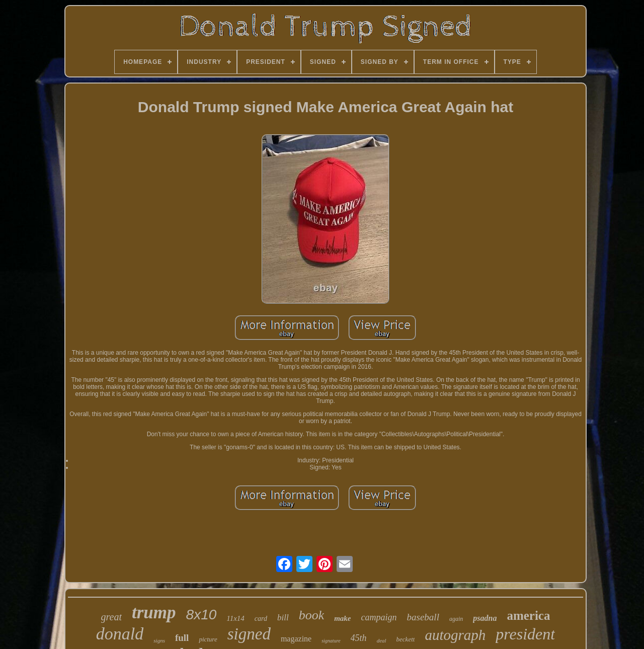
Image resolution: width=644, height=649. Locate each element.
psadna (485, 618)
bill (283, 618)
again (456, 619)
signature (331, 641)
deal (382, 640)
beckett (406, 639)
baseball (423, 617)
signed (249, 634)
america (528, 616)
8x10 (202, 615)
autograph (455, 635)
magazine (296, 639)
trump (154, 613)
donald (120, 634)
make (342, 618)
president (525, 634)
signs (159, 640)
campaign (379, 617)
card (261, 619)
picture (208, 639)
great (111, 617)
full (182, 638)
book (312, 615)
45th (359, 638)
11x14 (235, 618)
